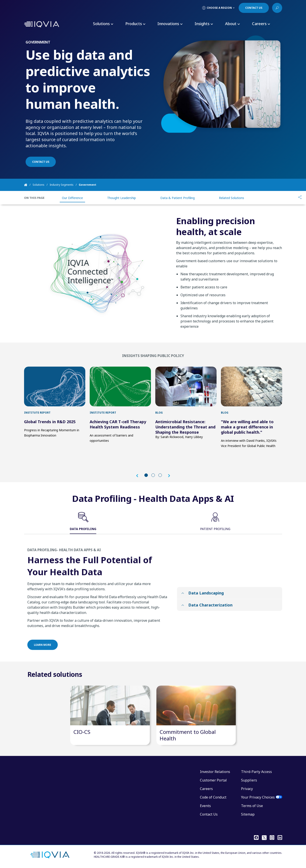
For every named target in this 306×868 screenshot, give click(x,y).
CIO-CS (82, 732)
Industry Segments (62, 185)
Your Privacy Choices (258, 797)
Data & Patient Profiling (177, 198)
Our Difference (72, 198)
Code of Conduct (213, 797)
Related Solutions (232, 198)
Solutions (38, 185)
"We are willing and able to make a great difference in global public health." (247, 427)
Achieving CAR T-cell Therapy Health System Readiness (118, 424)
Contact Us (209, 814)
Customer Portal (213, 780)
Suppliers (249, 780)
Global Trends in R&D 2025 (50, 422)
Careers (206, 789)
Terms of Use (252, 806)
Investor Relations (215, 772)
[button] (139, 476)
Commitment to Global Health (188, 735)
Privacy (247, 789)
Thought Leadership (122, 198)
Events (205, 806)
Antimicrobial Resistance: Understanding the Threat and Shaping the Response (185, 427)
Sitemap (248, 814)
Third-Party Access (256, 772)
